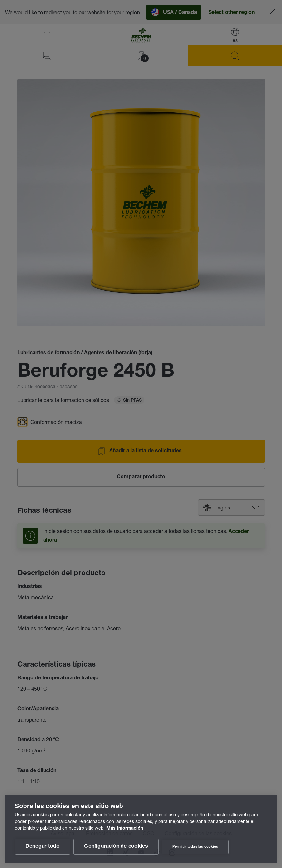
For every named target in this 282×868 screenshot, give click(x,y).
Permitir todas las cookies (195, 847)
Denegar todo (43, 847)
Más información (125, 829)
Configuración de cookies (116, 847)
